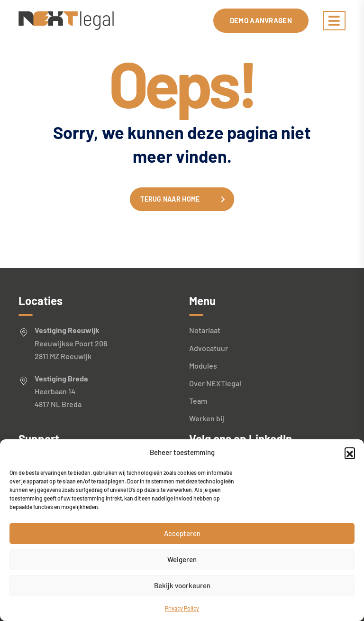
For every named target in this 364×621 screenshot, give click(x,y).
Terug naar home (170, 199)
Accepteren (182, 533)
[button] (350, 453)
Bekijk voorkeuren (182, 585)
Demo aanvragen (261, 20)
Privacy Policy (182, 608)
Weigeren (182, 559)
